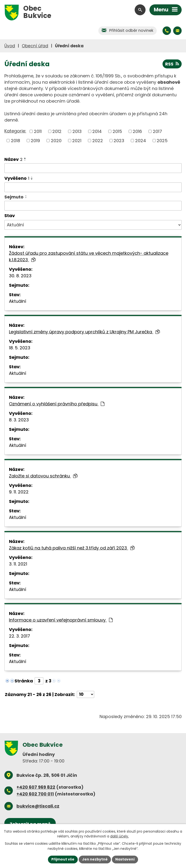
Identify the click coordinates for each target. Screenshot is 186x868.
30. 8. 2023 (20, 276)
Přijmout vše (63, 859)
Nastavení (125, 859)
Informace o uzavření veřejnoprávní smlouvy (61, 620)
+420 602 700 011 (35, 794)
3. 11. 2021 (18, 564)
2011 (38, 131)
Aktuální (18, 301)
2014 (97, 131)
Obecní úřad (35, 46)
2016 (137, 131)
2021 (77, 141)
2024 (141, 141)
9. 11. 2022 (19, 492)
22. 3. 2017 (19, 636)
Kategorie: (15, 131)
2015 (117, 131)
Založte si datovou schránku (43, 476)
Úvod (10, 46)
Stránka (24, 681)
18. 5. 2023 (20, 348)
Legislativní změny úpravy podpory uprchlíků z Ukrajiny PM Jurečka (84, 332)
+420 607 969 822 (36, 787)
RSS (172, 64)
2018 (15, 141)
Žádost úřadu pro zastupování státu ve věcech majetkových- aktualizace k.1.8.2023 (89, 256)
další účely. (120, 836)
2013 (77, 131)
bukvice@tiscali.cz (38, 806)
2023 (119, 141)
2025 (162, 141)
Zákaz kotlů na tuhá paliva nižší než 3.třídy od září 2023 (72, 548)
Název (13, 159)
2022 (98, 141)
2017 (157, 131)
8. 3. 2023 (19, 420)
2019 (35, 141)
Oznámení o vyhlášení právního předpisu (57, 404)
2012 (57, 131)
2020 (56, 141)
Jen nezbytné (95, 859)
